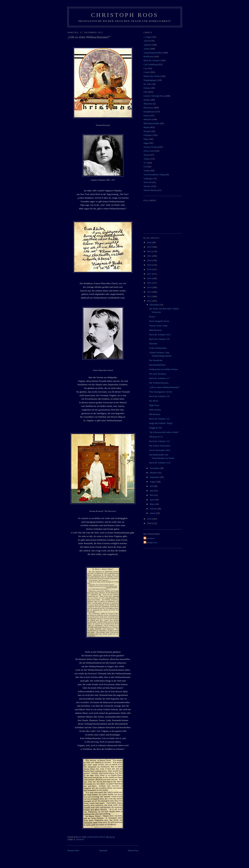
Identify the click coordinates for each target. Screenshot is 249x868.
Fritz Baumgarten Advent (160, 392)
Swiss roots (149, 151)
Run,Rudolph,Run (157, 365)
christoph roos (151, 542)
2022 (149, 251)
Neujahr (147, 131)
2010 (149, 519)
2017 (149, 274)
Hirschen (153, 344)
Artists (147, 49)
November (155, 468)
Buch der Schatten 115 (159, 419)
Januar (153, 513)
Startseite (103, 850)
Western (147, 186)
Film (146, 92)
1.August (148, 37)
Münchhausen (155, 330)
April (152, 500)
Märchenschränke (151, 123)
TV (145, 163)
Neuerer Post (73, 850)
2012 (149, 296)
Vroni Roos (150, 538)
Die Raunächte (156, 360)
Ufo (145, 167)
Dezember (155, 305)
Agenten (147, 45)
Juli (152, 486)
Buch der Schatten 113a (160, 463)
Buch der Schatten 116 (159, 396)
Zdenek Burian (150, 190)
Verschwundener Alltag (154, 174)
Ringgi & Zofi (155, 428)
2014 (149, 287)
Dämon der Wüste (152, 76)
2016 (149, 278)
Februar (154, 509)
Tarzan (147, 155)
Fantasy (147, 88)
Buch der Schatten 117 (159, 378)
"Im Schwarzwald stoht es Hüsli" (164, 432)
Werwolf (147, 182)
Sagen (146, 143)
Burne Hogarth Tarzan (159, 321)
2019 (149, 265)
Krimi (146, 116)
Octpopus (148, 135)
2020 (149, 260)
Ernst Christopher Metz (160, 450)
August (153, 482)
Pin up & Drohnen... (158, 374)
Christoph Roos (125, 15)
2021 (149, 256)
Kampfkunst (149, 112)
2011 (149, 301)
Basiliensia (148, 56)
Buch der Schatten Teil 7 (160, 335)
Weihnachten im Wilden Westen (163, 369)
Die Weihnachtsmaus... (159, 383)
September (155, 477)
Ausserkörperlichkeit (153, 53)
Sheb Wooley (155, 410)
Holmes (147, 100)
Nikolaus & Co (156, 437)
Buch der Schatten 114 (159, 441)
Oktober (154, 473)
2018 (149, 269)
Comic (147, 72)
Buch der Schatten (152, 60)
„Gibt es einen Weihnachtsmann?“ (164, 387)
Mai (152, 495)
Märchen (147, 119)
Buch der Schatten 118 (159, 339)
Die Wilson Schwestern (160, 446)
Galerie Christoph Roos (154, 96)
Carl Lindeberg (150, 64)
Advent (80, 840)
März (152, 504)
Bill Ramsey (155, 414)
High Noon (154, 405)
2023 (149, 247)
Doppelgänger (150, 80)
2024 (149, 242)
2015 (149, 283)
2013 (149, 292)
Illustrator (148, 104)
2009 (149, 523)
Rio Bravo (154, 401)
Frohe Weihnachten (158, 348)
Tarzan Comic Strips (158, 326)
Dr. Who (147, 84)
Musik (146, 127)
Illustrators (148, 108)
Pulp (146, 139)
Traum (146, 159)
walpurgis (148, 178)
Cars (146, 68)
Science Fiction (151, 147)
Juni (152, 491)
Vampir (147, 171)
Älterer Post (133, 850)
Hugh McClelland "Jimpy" (161, 423)
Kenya (152, 317)
